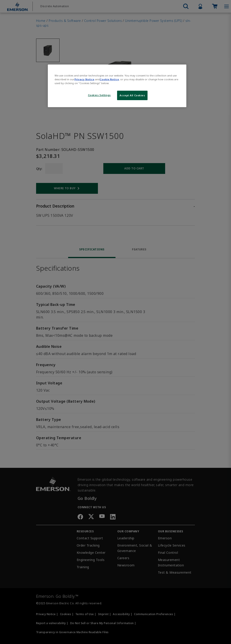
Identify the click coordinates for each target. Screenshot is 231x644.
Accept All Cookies (132, 95)
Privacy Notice (84, 79)
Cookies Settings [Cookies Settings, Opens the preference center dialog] (99, 95)
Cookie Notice (109, 79)
